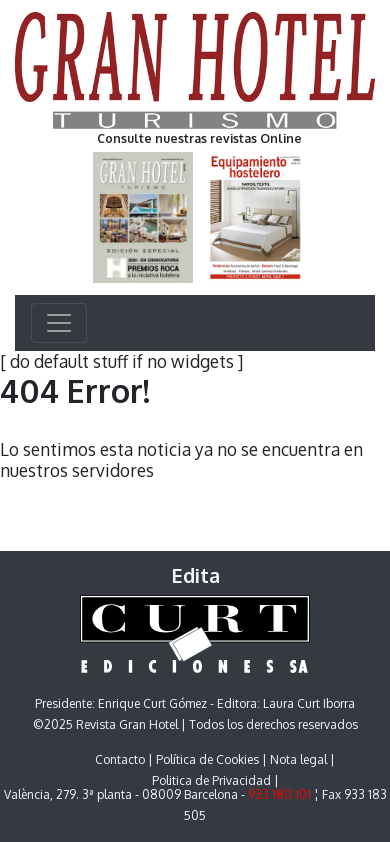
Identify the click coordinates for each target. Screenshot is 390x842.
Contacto (120, 759)
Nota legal (298, 759)
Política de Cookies (207, 759)
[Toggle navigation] (59, 323)
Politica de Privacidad (211, 780)
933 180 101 (279, 794)
